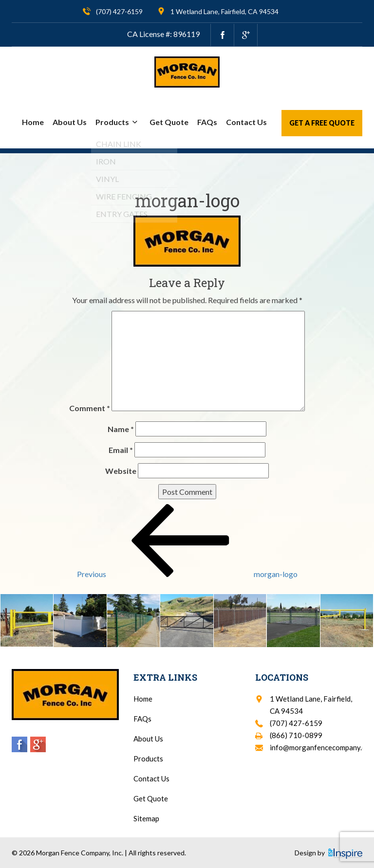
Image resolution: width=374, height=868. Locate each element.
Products (118, 122)
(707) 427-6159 (119, 11)
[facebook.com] (222, 35)
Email (121, 450)
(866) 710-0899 (296, 735)
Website (121, 471)
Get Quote (169, 122)
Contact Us (246, 122)
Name (121, 429)
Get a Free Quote (322, 123)
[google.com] (246, 35)
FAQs (207, 122)
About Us (70, 122)
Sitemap (146, 818)
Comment (90, 408)
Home (33, 122)
